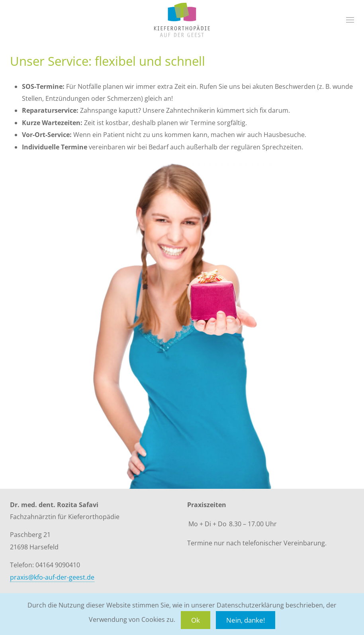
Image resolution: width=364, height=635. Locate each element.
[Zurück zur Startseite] (182, 20)
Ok (196, 620)
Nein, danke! (246, 620)
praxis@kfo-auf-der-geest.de (52, 577)
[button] (350, 20)
